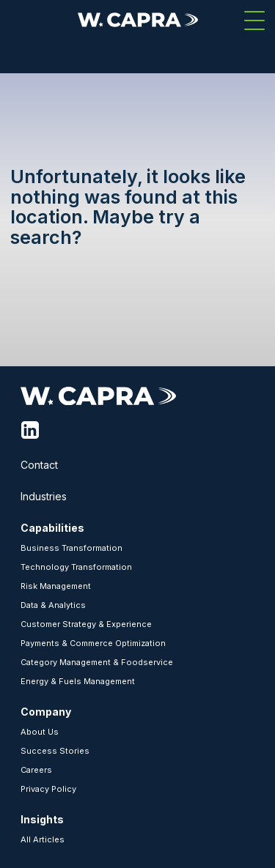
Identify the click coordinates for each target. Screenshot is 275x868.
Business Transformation (71, 548)
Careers (36, 770)
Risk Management (56, 586)
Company (46, 712)
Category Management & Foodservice (97, 662)
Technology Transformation (76, 567)
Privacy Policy (48, 789)
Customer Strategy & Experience (86, 624)
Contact (39, 465)
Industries (44, 496)
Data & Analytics (53, 605)
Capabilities (52, 528)
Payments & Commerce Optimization (93, 643)
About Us (40, 732)
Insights (42, 819)
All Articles (43, 839)
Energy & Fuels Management (78, 681)
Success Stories (55, 751)
